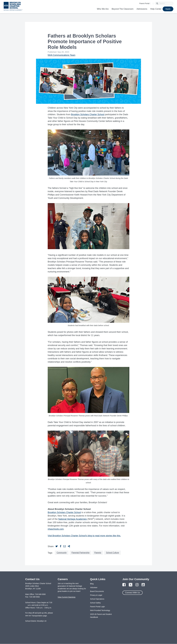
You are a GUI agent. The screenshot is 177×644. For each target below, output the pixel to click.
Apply (168, 9)
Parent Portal (144, 3)
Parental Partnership (81, 553)
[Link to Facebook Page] (124, 585)
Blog (92, 584)
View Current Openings (66, 597)
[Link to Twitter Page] (131, 585)
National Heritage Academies (73, 519)
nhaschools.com (56, 529)
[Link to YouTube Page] (143, 585)
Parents (98, 553)
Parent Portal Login (97, 607)
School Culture (113, 553)
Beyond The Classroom (122, 9)
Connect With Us (133, 593)
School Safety (95, 603)
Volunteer (94, 588)
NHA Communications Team (62, 55)
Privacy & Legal (96, 595)
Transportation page (39, 616)
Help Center (156, 9)
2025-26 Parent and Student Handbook (101, 616)
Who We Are (103, 9)
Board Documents (97, 591)
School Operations (97, 599)
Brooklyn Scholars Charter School (88, 114)
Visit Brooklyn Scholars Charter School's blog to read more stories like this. (84, 536)
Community (62, 553)
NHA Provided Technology (100, 610)
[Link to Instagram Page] (137, 585)
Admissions (142, 9)
